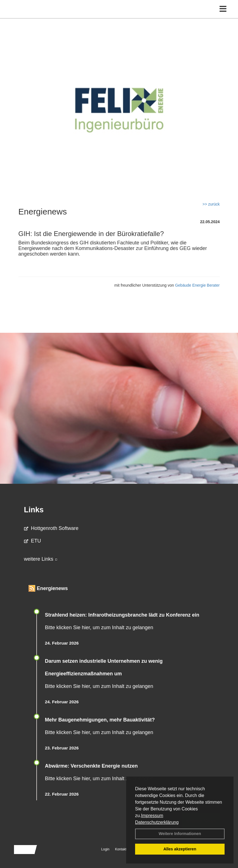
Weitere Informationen (180, 834)
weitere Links (41, 559)
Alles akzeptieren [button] (180, 849)
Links (34, 510)
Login (105, 849)
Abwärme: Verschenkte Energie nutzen (91, 766)
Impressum (152, 816)
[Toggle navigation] (223, 9)
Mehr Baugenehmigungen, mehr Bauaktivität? (100, 720)
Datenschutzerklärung (157, 822)
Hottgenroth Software (51, 528)
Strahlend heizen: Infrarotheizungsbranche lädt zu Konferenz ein (122, 615)
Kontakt (121, 849)
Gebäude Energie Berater (197, 285)
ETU (33, 541)
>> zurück (211, 204)
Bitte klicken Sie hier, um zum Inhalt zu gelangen (99, 628)
